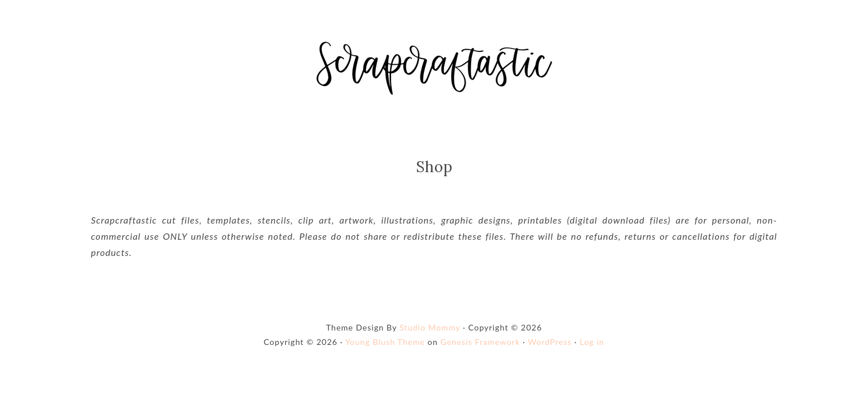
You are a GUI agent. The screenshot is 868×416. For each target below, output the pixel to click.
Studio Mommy (430, 327)
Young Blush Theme (385, 342)
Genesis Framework (480, 342)
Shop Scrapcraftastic (434, 68)
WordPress (550, 342)
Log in (592, 342)
